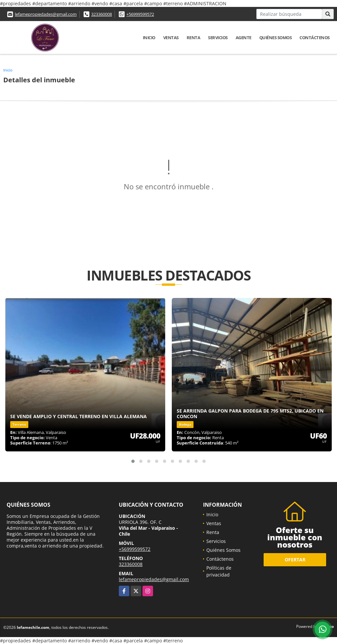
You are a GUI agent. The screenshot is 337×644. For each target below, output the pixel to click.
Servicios (218, 38)
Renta (194, 38)
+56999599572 (140, 14)
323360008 (102, 14)
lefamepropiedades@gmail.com (46, 14)
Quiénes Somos (276, 38)
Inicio (149, 38)
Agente (244, 38)
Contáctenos (315, 38)
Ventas (171, 38)
